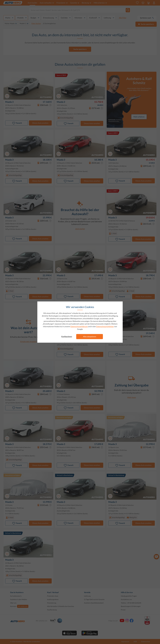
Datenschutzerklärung (79, 326)
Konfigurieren (67, 336)
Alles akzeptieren (90, 337)
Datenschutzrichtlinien (105, 326)
